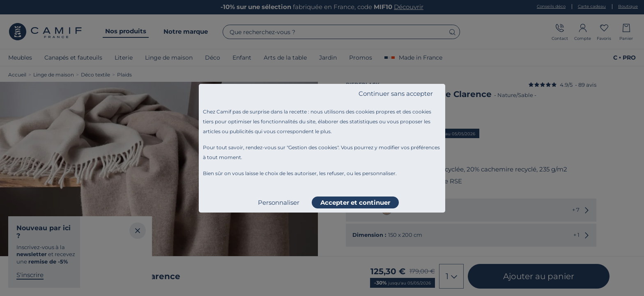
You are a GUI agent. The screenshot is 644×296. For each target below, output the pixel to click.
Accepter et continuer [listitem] (355, 202)
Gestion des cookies (313, 147)
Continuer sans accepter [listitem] (396, 94)
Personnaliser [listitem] (279, 202)
